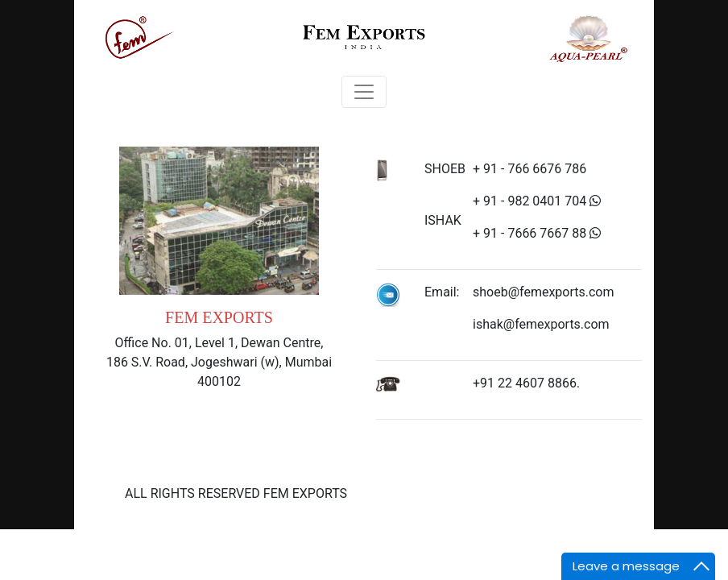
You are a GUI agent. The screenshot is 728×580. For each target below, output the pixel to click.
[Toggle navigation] (364, 92)
